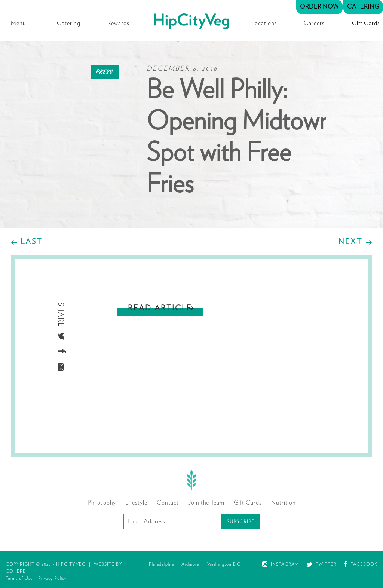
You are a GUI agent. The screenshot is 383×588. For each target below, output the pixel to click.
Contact (168, 503)
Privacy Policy (52, 578)
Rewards (118, 23)
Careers (314, 23)
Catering (69, 23)
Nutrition (284, 503)
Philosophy (102, 503)
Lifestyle (136, 503)
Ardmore (190, 564)
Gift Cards (366, 23)
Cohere (16, 571)
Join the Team (206, 503)
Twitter (322, 564)
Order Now (319, 7)
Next (350, 242)
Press (105, 72)
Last (31, 242)
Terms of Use (19, 578)
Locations (264, 23)
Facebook (361, 564)
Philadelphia (161, 564)
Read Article (160, 308)
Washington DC (224, 564)
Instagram (281, 564)
